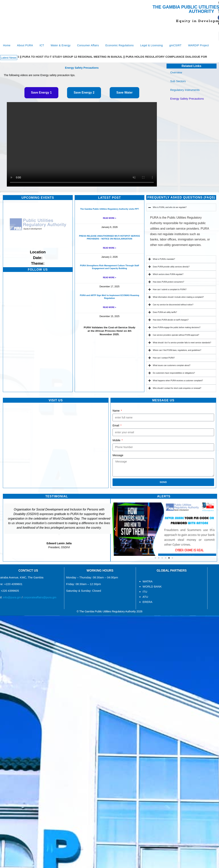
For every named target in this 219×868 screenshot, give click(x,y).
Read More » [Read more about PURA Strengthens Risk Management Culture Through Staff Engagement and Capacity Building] (109, 278)
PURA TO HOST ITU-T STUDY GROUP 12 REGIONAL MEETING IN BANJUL (74, 57)
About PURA (25, 45)
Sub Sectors (179, 81)
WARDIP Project (199, 45)
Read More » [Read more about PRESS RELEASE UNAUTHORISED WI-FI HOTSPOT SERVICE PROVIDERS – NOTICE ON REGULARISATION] (109, 248)
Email (116, 425)
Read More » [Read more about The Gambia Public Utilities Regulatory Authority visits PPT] (109, 218)
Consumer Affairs (88, 45)
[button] (9, 57)
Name (116, 411)
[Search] (210, 36)
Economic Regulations (119, 45)
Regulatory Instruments (186, 90)
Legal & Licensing (151, 45)
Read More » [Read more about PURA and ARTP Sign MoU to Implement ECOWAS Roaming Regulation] (109, 307)
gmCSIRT (176, 45)
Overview (176, 72)
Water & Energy (61, 45)
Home (7, 45)
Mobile (117, 440)
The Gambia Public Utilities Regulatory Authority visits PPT (109, 209)
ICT (42, 45)
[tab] (41, 93)
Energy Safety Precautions (187, 99)
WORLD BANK (93, 586)
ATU (86, 597)
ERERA (88, 602)
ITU (85, 592)
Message (118, 455)
